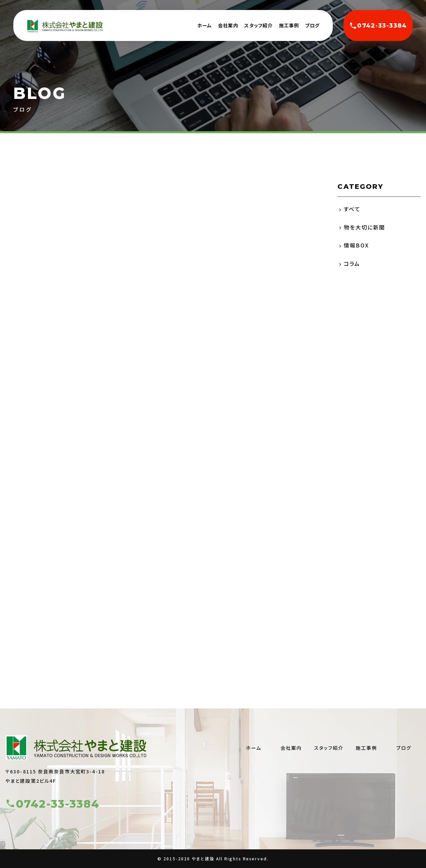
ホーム (205, 25)
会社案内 (228, 25)
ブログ (312, 25)
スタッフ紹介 (258, 25)
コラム (352, 263)
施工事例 (289, 25)
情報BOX (357, 245)
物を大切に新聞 (365, 227)
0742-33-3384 (378, 26)
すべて (352, 209)
